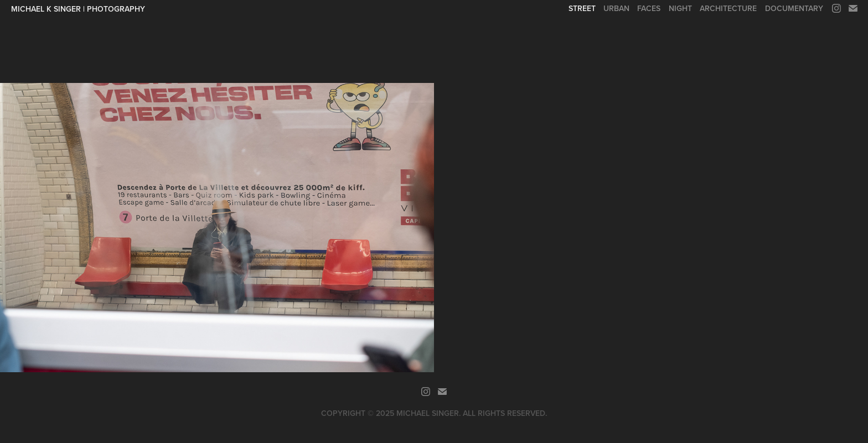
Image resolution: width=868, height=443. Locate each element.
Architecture (728, 8)
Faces (649, 8)
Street (582, 8)
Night (680, 8)
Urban (616, 8)
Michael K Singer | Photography (78, 9)
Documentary (794, 8)
